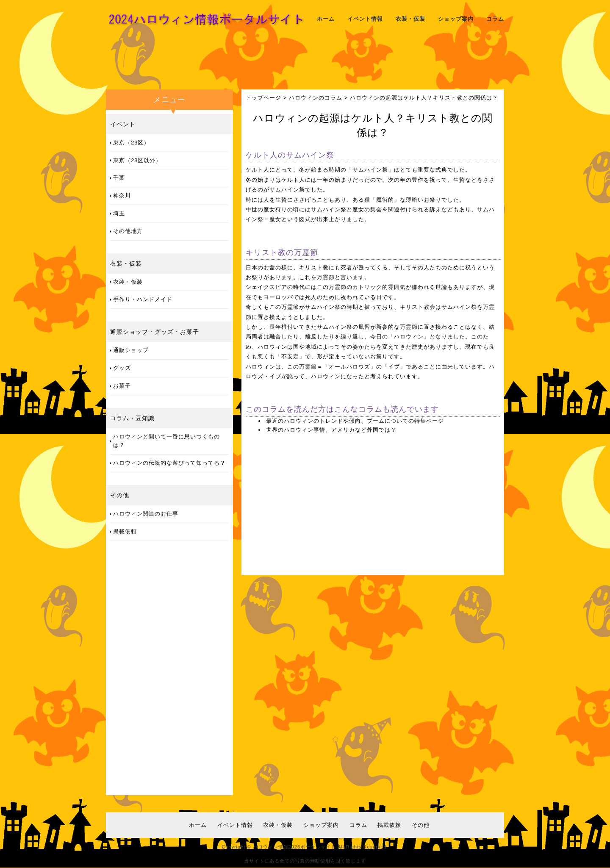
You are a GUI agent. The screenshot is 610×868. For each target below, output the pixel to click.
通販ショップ (129, 332)
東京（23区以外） (137, 160)
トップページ (263, 98)
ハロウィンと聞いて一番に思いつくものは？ (166, 441)
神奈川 (122, 196)
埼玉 (119, 213)
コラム (495, 19)
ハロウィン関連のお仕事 (146, 514)
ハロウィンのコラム (316, 98)
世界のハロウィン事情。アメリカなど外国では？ (331, 430)
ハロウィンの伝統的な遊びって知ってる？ (169, 463)
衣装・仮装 (410, 19)
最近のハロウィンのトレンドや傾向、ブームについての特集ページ (355, 421)
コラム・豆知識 (132, 418)
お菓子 (190, 332)
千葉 (119, 178)
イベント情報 (365, 19)
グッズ (164, 332)
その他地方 (128, 231)
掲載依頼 (125, 531)
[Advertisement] (305, 61)
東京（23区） (131, 143)
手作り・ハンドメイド (143, 299)
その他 (120, 495)
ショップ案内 (456, 19)
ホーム (326, 19)
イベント (123, 124)
